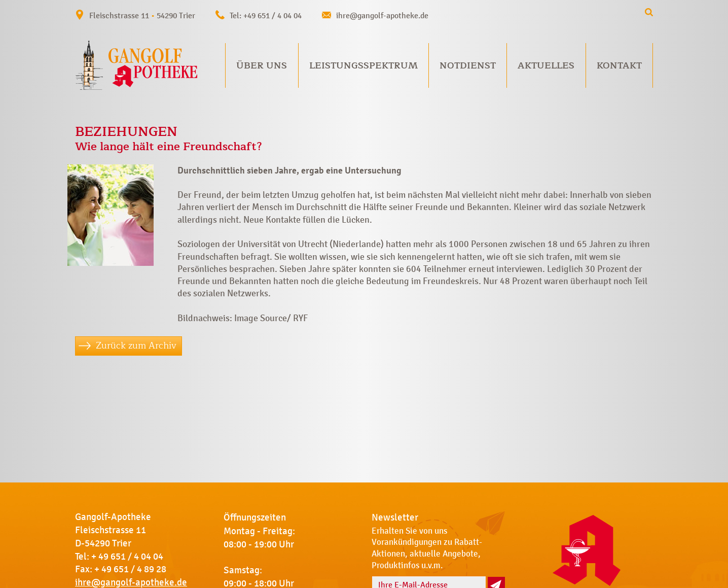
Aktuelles (546, 65)
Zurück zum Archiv (136, 345)
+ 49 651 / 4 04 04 (127, 557)
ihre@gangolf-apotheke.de (382, 15)
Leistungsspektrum (363, 65)
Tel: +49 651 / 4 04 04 (266, 15)
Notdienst (468, 65)
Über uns (262, 65)
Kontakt (619, 65)
